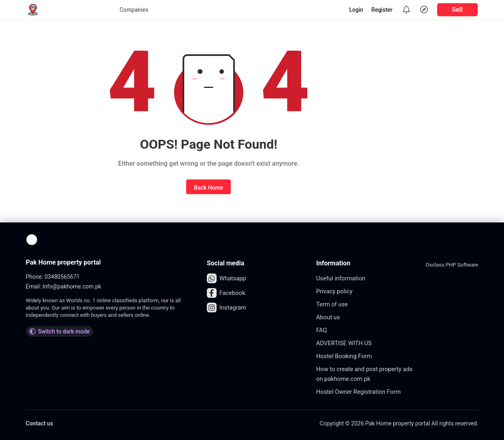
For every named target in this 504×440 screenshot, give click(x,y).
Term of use (333, 304)
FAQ (322, 330)
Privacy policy (336, 291)
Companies (67, 10)
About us (329, 317)
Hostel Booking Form (347, 356)
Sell (457, 10)
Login (356, 10)
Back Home (208, 188)
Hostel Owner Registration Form (362, 392)
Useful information (343, 278)
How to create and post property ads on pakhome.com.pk (363, 374)
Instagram (228, 308)
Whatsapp (228, 278)
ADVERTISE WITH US (346, 343)
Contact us (40, 423)
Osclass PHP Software (452, 265)
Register (382, 10)
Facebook (227, 293)
